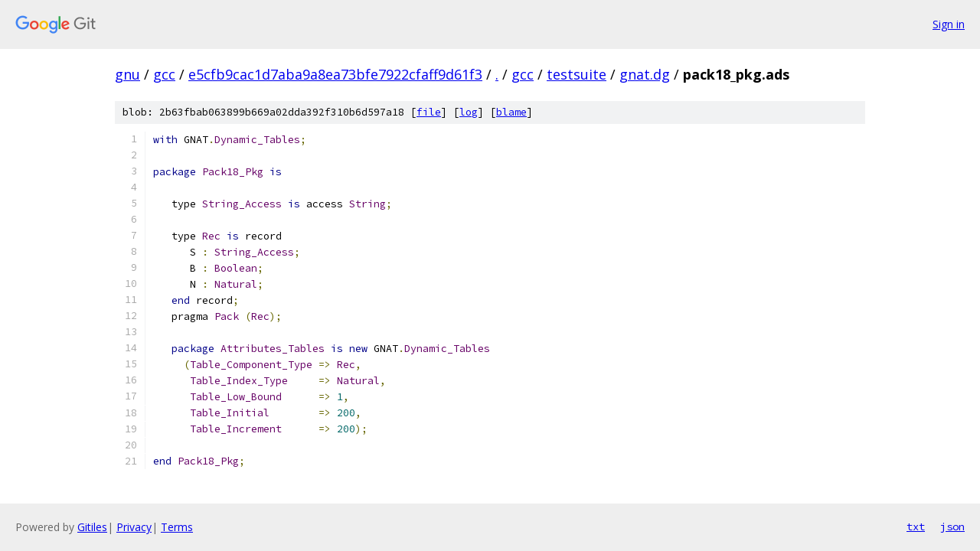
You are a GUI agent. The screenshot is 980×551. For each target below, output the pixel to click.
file (429, 112)
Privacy (134, 527)
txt (916, 527)
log (469, 112)
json (952, 527)
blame (511, 112)
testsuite (577, 74)
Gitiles (92, 527)
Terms (177, 527)
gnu (127, 74)
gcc (164, 74)
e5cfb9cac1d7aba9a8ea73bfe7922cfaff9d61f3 (335, 74)
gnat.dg (645, 74)
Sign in (949, 24)
